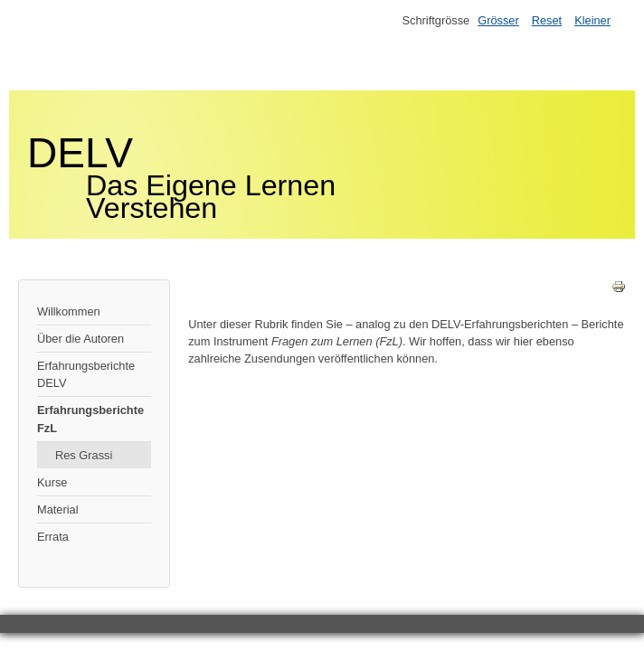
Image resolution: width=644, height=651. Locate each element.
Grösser (498, 20)
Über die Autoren (80, 339)
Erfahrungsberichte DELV (86, 374)
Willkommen (69, 311)
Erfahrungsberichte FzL (90, 419)
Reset (547, 20)
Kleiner (592, 20)
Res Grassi (84, 455)
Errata (53, 537)
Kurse (52, 482)
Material (58, 509)
